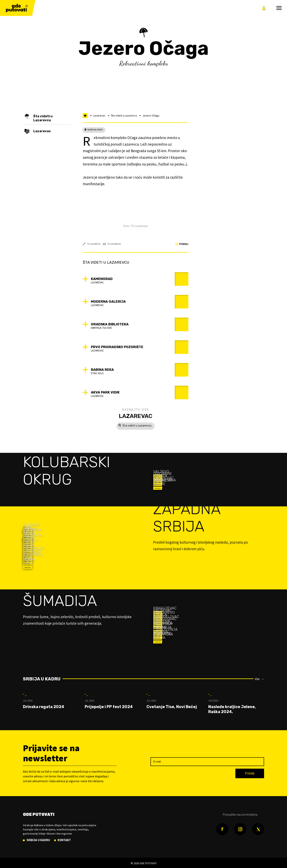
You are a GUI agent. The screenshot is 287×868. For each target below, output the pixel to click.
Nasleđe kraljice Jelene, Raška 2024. (232, 709)
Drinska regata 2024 (44, 707)
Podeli (182, 244)
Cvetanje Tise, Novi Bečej (172, 707)
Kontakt (64, 840)
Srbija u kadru (42, 679)
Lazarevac (136, 416)
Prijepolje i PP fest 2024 (109, 707)
